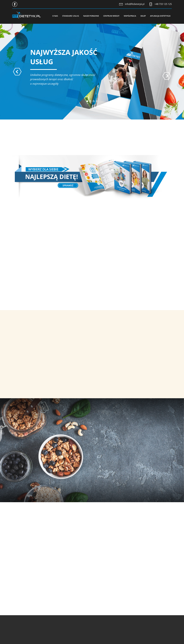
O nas (55, 16)
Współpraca (130, 16)
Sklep (143, 16)
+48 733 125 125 (163, 4)
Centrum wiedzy (111, 16)
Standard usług (71, 16)
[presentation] (17, 72)
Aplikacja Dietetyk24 (160, 16)
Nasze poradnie (91, 16)
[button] (87, 101)
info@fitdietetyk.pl (135, 4)
